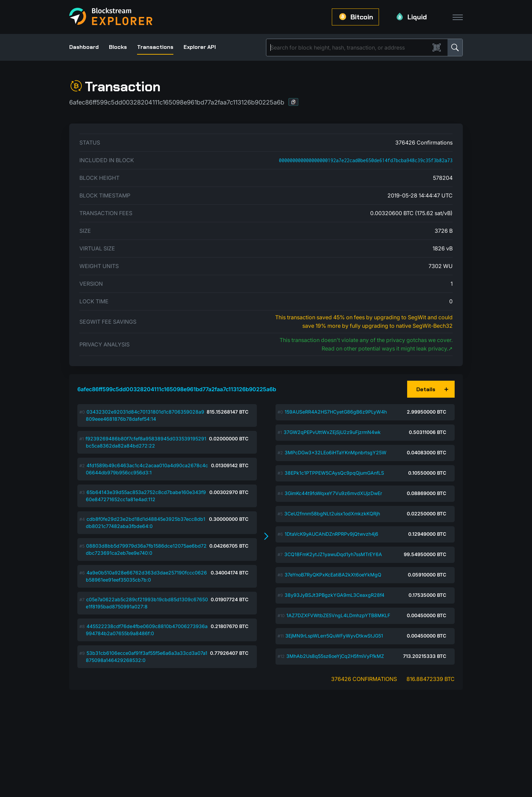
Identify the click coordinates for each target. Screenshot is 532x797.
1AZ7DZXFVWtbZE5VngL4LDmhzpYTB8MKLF (338, 615)
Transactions (155, 47)
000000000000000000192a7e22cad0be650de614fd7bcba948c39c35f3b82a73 (366, 160)
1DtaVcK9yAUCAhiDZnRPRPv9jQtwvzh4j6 (331, 534)
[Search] (349, 48)
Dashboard (84, 47)
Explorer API (200, 47)
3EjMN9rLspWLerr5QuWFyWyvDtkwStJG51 (334, 636)
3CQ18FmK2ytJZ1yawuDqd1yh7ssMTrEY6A (333, 554)
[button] (293, 102)
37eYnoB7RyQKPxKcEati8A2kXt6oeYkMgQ (333, 575)
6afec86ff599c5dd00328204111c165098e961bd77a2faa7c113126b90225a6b (177, 389)
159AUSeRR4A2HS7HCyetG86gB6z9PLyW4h (336, 412)
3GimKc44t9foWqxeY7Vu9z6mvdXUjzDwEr (333, 493)
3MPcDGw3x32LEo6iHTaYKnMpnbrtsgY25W (336, 452)
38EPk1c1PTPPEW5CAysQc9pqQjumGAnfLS (334, 473)
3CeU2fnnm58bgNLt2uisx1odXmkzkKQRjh (332, 514)
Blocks (118, 47)
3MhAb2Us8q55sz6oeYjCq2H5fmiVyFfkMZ (335, 656)
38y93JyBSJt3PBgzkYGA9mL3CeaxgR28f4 (335, 595)
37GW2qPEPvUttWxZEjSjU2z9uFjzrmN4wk (332, 432)
